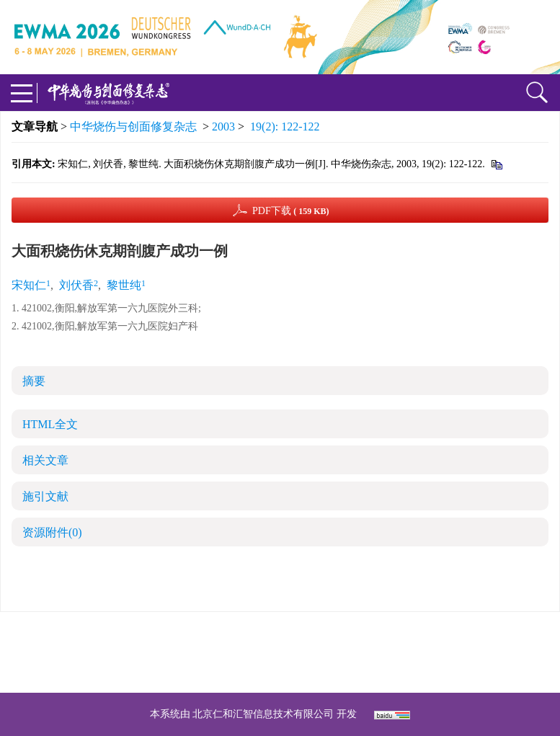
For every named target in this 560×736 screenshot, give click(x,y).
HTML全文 (50, 424)
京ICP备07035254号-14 (385, 635)
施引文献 (45, 496)
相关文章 (45, 460)
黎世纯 (124, 285)
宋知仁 (29, 285)
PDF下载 (291, 211)
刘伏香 (76, 285)
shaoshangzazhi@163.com (299, 652)
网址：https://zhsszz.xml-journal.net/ (280, 669)
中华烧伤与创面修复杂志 (133, 127)
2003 (223, 127)
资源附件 (52, 532)
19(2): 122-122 (285, 127)
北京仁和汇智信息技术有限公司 (263, 714)
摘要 (34, 381)
